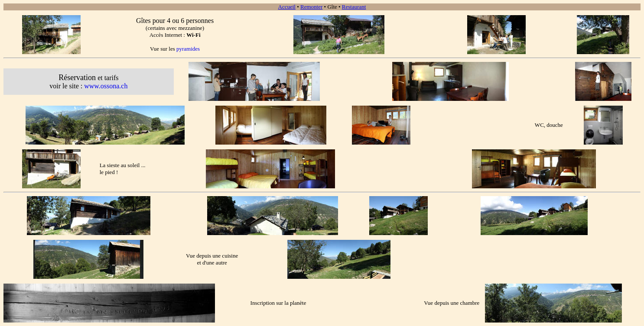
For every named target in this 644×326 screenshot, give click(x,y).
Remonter (311, 7)
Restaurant (354, 7)
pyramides (188, 49)
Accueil (287, 7)
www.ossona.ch (106, 86)
